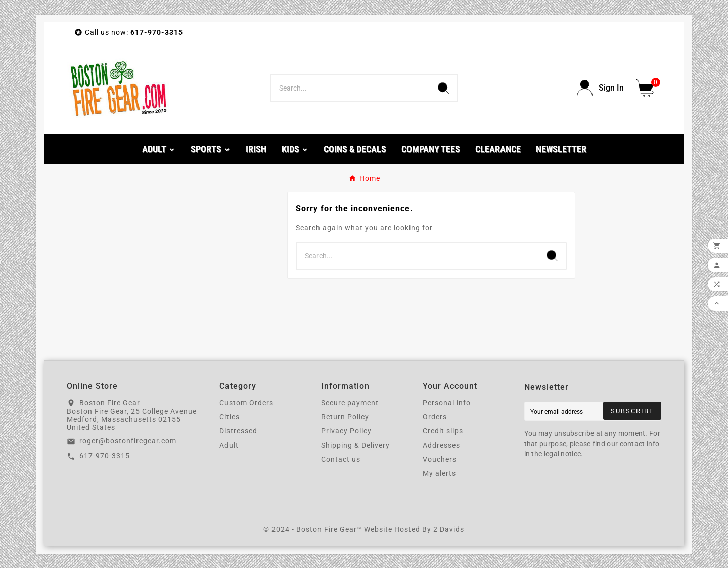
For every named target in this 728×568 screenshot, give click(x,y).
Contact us (341, 459)
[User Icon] (600, 88)
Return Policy (345, 417)
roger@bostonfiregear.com (128, 441)
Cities (230, 417)
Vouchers (440, 459)
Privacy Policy (346, 431)
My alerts (439, 473)
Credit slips (443, 431)
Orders (435, 417)
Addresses (441, 445)
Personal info (447, 403)
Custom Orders (246, 403)
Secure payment (350, 403)
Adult (229, 445)
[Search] (350, 88)
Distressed (238, 431)
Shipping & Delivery (355, 445)
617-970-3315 (105, 456)
